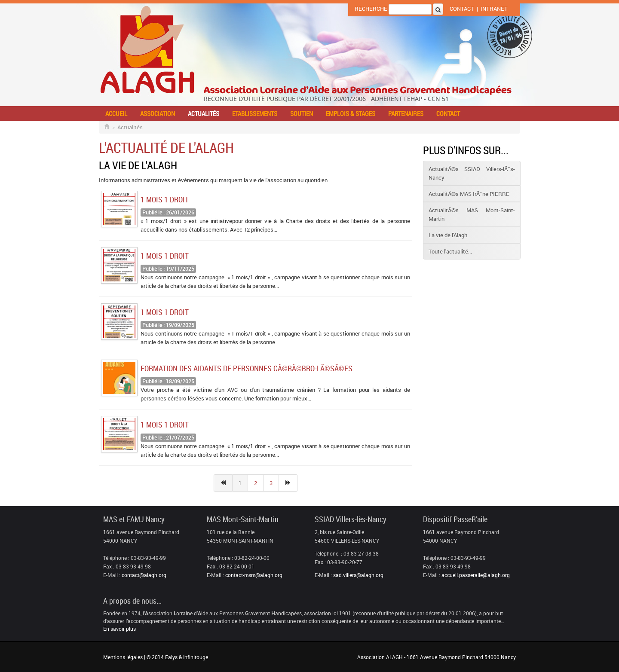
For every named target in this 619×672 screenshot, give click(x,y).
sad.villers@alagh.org (358, 575)
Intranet (494, 9)
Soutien (302, 113)
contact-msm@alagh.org (254, 575)
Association (158, 113)
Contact (462, 9)
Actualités (204, 113)
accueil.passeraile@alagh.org (476, 575)
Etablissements (255, 113)
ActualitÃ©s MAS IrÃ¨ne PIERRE (469, 194)
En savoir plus (120, 629)
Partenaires (406, 113)
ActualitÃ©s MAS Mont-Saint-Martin (472, 214)
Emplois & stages (351, 113)
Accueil (116, 113)
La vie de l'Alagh (448, 235)
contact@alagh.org (144, 575)
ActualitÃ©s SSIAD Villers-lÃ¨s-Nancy (472, 173)
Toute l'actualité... (450, 251)
